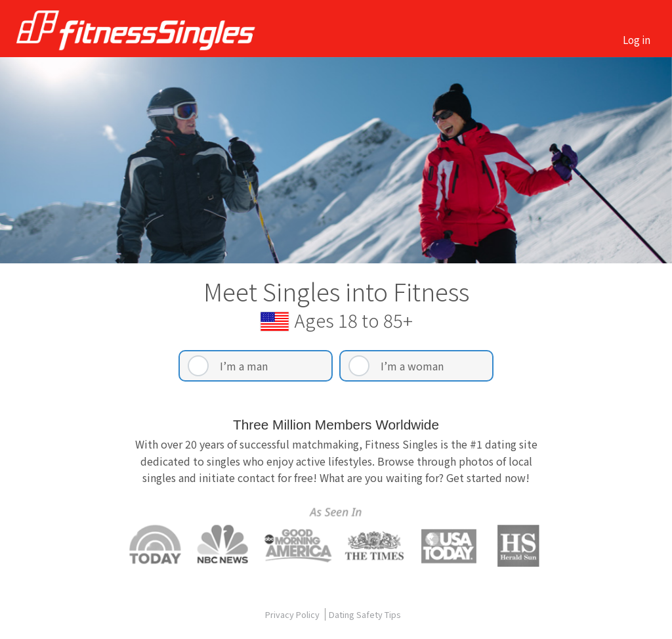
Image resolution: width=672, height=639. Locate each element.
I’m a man (244, 366)
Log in (637, 39)
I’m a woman (412, 366)
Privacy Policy (293, 614)
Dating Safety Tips (365, 614)
